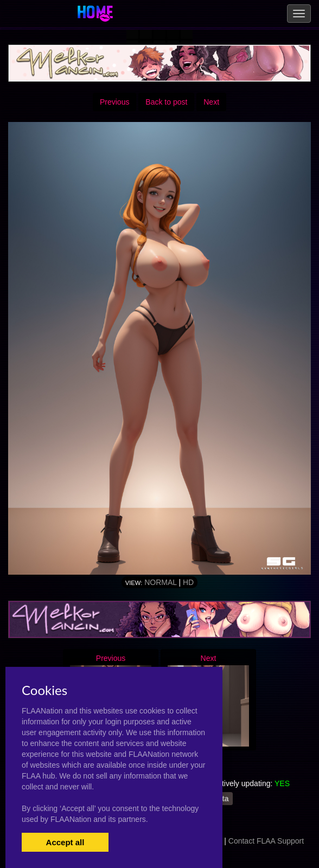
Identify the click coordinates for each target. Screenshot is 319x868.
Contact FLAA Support (266, 841)
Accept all (65, 842)
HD (188, 582)
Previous (114, 102)
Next (211, 102)
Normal (160, 582)
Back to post (166, 102)
